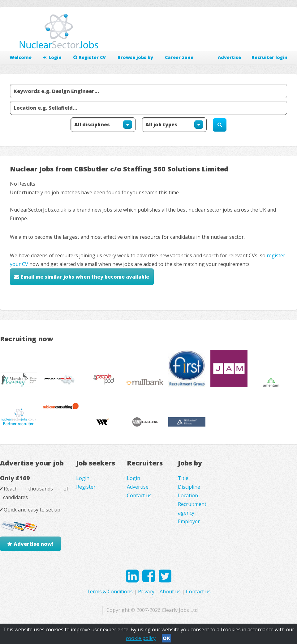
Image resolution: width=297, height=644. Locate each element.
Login (52, 57)
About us (170, 591)
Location (188, 495)
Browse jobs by (135, 57)
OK (166, 638)
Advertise (229, 57)
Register (86, 487)
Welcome (21, 57)
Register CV (90, 57)
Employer (189, 521)
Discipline (189, 487)
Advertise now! (34, 544)
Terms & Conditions (110, 591)
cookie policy (141, 638)
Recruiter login (269, 57)
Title (183, 478)
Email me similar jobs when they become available (85, 277)
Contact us (139, 495)
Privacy (146, 591)
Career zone (179, 57)
